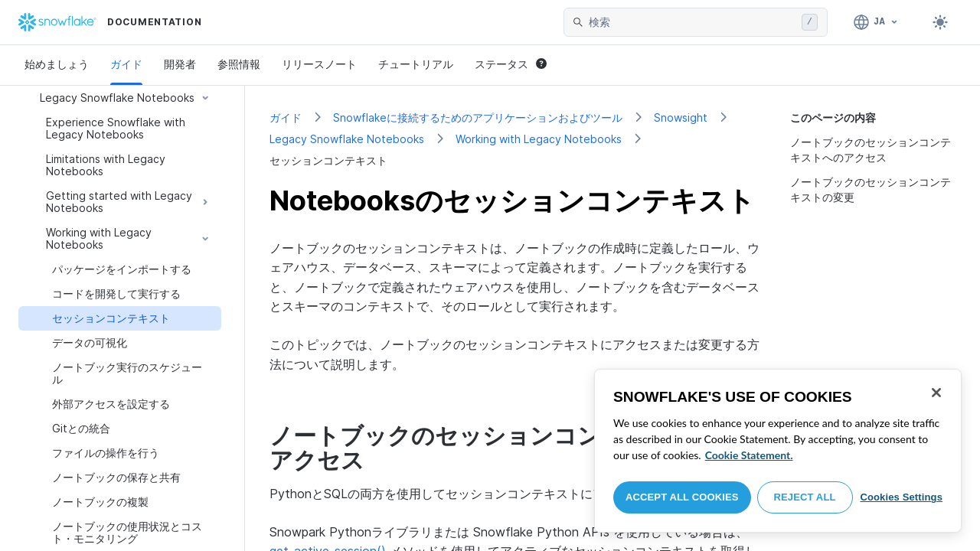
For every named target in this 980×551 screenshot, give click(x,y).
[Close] (936, 393)
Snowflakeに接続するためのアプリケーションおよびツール (478, 117)
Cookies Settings (901, 497)
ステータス (511, 64)
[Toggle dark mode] (940, 22)
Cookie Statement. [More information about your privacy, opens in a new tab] (749, 455)
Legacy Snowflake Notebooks (347, 139)
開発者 (180, 64)
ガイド (126, 64)
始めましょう (57, 64)
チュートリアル (416, 64)
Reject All (805, 497)
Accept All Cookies (682, 497)
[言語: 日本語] (876, 22)
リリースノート (319, 64)
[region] (778, 451)
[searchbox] (692, 22)
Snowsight (681, 117)
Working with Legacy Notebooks (539, 139)
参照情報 (239, 64)
